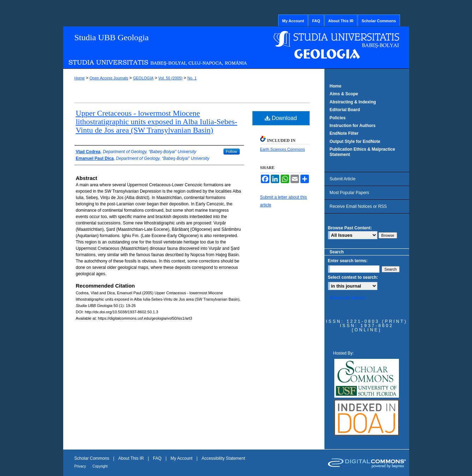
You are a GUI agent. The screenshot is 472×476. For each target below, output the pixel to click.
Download (281, 118)
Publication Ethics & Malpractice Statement (362, 152)
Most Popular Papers (349, 193)
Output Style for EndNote (355, 141)
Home (80, 78)
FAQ (158, 458)
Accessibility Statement (223, 458)
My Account (182, 458)
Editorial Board (345, 110)
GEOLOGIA (143, 78)
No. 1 (192, 78)
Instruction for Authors (353, 126)
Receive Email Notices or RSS (358, 206)
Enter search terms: (348, 261)
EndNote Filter (344, 133)
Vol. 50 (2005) (170, 78)
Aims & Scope (344, 94)
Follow (232, 151)
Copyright (100, 466)
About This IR (132, 458)
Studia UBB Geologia (112, 37)
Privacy (81, 466)
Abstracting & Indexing (353, 102)
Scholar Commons (92, 458)
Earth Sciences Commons (283, 149)
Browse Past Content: (350, 228)
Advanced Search (348, 298)
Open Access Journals (109, 78)
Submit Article (343, 179)
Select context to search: (353, 277)
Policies (338, 118)
